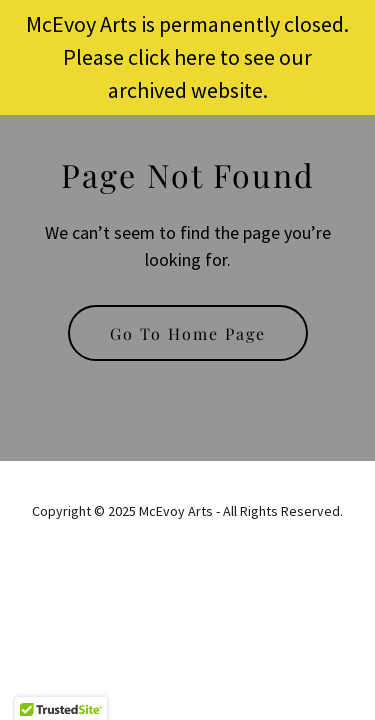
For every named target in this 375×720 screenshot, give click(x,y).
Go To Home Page (188, 333)
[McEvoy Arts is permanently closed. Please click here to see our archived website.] (187, 57)
